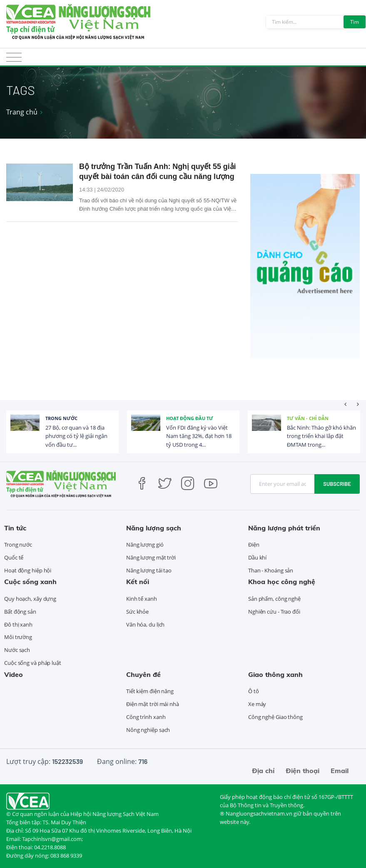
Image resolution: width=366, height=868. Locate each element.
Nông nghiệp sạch (148, 730)
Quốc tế (14, 557)
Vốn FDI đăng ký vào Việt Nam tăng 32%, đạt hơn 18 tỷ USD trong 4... (199, 436)
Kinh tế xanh (142, 599)
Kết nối (138, 582)
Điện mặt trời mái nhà (153, 704)
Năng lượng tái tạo (149, 570)
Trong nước (61, 418)
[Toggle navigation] (14, 60)
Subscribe (337, 484)
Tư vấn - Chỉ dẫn (308, 418)
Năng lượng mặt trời (151, 557)
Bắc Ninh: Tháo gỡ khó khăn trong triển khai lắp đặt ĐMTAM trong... (321, 436)
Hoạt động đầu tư (190, 418)
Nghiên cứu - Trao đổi (274, 612)
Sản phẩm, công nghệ (274, 599)
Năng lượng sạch (154, 528)
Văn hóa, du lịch (145, 624)
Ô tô (254, 691)
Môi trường (18, 637)
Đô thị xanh (18, 624)
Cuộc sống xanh (30, 582)
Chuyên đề (143, 674)
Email (340, 771)
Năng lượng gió (145, 545)
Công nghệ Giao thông (275, 717)
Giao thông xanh (275, 674)
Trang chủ (22, 112)
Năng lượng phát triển (284, 528)
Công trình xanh (146, 717)
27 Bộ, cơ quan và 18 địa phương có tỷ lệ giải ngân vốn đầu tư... (76, 436)
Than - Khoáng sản (271, 570)
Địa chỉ (263, 771)
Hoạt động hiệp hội (28, 570)
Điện (254, 545)
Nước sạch (17, 650)
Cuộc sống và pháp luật (33, 663)
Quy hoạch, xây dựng (30, 599)
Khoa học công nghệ (282, 582)
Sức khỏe (137, 612)
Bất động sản (20, 612)
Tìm (355, 22)
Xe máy (257, 704)
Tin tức (15, 528)
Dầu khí (257, 557)
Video (14, 674)
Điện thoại (303, 771)
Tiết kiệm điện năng (150, 691)
